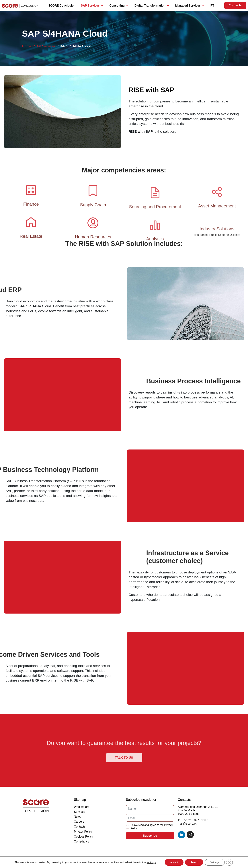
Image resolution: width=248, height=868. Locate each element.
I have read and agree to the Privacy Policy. (152, 827)
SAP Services (45, 46)
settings (151, 862)
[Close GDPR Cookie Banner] (229, 862)
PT (212, 6)
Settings (215, 862)
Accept (174, 862)
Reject (194, 862)
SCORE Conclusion (62, 6)
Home (27, 46)
